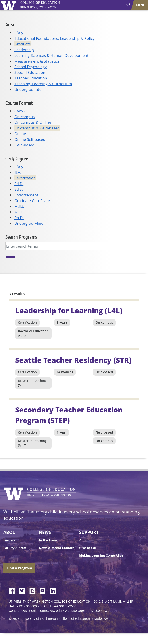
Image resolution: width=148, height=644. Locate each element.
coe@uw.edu (104, 611)
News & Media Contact (56, 548)
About (11, 532)
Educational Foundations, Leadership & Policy (54, 38)
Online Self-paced (30, 139)
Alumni (85, 540)
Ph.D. (19, 218)
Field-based (24, 145)
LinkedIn (54, 590)
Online (20, 134)
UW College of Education (48, 5)
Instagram (34, 590)
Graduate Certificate (32, 201)
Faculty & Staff (15, 548)
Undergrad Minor (30, 223)
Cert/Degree (17, 158)
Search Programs (21, 237)
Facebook (13, 590)
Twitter (24, 590)
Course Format (19, 103)
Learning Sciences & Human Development (51, 55)
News (45, 532)
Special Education (30, 72)
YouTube (44, 590)
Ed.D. (19, 184)
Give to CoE (88, 548)
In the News (48, 540)
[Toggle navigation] (141, 5)
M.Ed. (19, 206)
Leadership (24, 50)
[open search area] (128, 5)
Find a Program (19, 568)
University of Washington (9, 5)
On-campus (24, 117)
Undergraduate (28, 89)
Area (10, 25)
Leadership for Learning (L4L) (69, 310)
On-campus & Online (33, 122)
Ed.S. (19, 189)
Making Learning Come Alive (101, 555)
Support (89, 532)
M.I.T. (19, 212)
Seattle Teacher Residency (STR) (73, 360)
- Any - (20, 33)
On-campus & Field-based (37, 128)
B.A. (18, 172)
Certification (25, 178)
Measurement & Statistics (37, 61)
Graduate (23, 44)
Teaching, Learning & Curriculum (43, 84)
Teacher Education (31, 78)
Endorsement (26, 195)
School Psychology (30, 67)
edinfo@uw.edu (50, 611)
